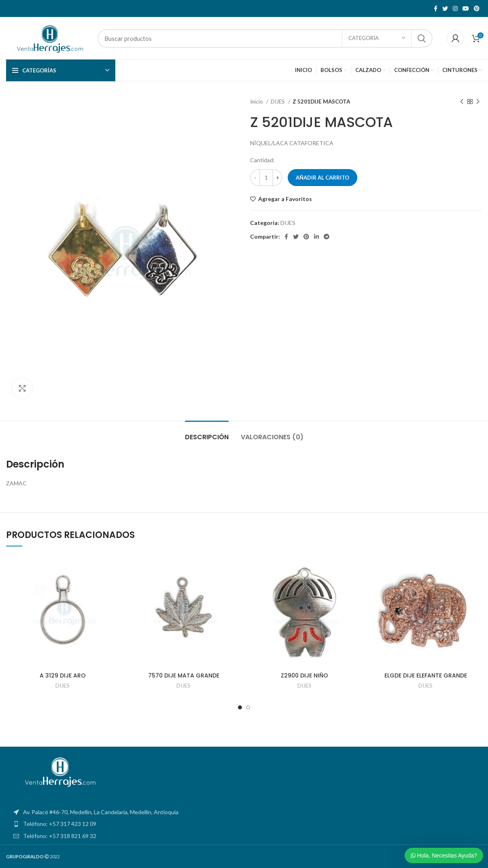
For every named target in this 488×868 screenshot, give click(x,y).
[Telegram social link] (327, 237)
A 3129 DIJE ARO (63, 675)
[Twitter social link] (445, 8)
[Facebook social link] (436, 8)
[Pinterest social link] (477, 8)
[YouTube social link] (466, 8)
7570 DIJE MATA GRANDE (184, 675)
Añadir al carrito (323, 178)
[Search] (265, 38)
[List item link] (244, 824)
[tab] (207, 433)
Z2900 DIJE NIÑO (304, 675)
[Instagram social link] (455, 8)
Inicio (257, 102)
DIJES (278, 102)
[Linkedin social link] (316, 237)
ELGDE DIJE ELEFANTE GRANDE (426, 675)
